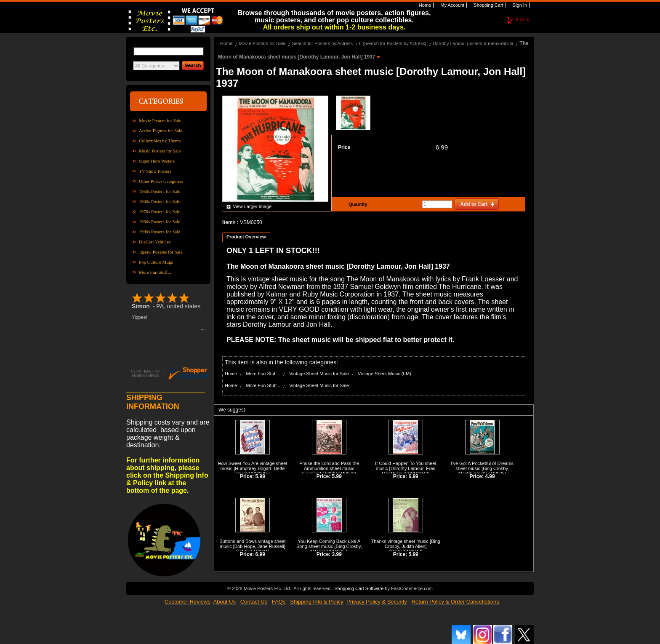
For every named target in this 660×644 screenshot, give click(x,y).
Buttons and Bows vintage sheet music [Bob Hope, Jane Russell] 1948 (252, 546)
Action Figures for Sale (161, 131)
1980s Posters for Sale (160, 222)
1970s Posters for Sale (160, 211)
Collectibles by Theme (160, 141)
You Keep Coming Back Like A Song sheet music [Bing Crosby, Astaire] (329, 546)
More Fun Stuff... (155, 272)
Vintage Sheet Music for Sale (319, 374)
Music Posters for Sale (160, 151)
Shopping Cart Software (359, 588)
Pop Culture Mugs (156, 262)
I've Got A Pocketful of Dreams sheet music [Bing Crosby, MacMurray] (482, 468)
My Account (452, 5)
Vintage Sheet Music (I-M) (385, 374)
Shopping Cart (488, 5)
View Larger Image (252, 206)
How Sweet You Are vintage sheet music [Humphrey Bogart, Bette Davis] (252, 468)
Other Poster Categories (161, 181)
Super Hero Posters (157, 161)
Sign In (519, 5)
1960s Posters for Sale (160, 201)
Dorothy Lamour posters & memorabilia (473, 43)
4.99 (490, 476)
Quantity (357, 204)
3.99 (337, 554)
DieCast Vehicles (155, 242)
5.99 (260, 476)
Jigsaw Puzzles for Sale (161, 252)
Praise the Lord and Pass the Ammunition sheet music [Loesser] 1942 (329, 468)
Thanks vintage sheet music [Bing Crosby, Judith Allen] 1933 (406, 546)
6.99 (442, 147)
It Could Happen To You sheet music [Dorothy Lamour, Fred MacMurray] (406, 468)
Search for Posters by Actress (322, 43)
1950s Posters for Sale (160, 191)
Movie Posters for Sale (160, 120)
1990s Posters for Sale (160, 232)
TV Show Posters (155, 171)
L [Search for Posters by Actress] (393, 43)
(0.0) (522, 19)
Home (424, 5)
